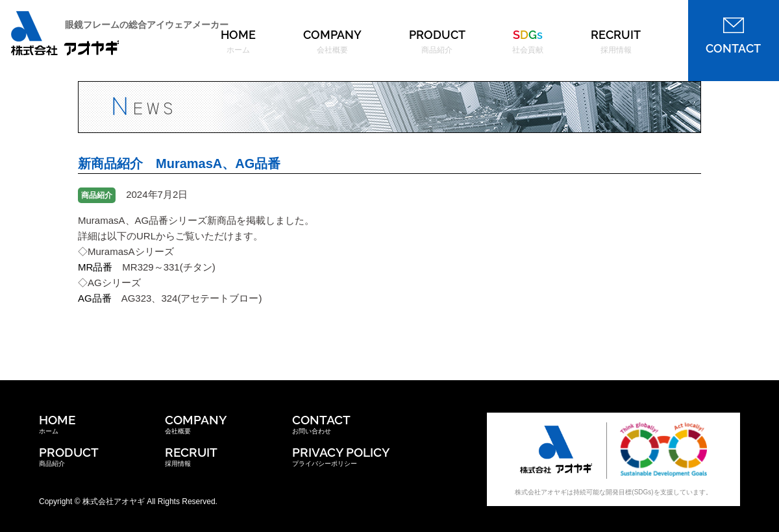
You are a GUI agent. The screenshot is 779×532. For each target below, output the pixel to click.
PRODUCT (437, 42)
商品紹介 (69, 456)
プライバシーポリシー (341, 456)
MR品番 (95, 267)
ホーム (57, 424)
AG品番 (95, 298)
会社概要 (196, 424)
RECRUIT (616, 42)
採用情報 (191, 456)
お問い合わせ (321, 424)
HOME (238, 42)
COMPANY (332, 42)
